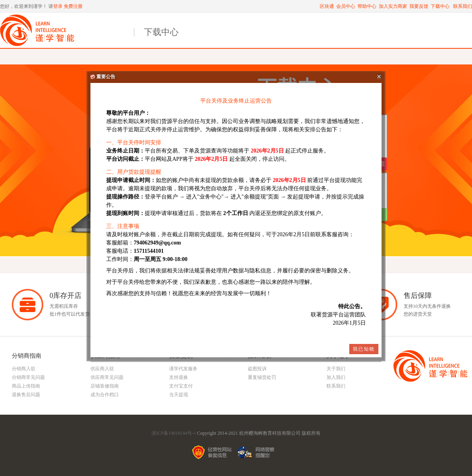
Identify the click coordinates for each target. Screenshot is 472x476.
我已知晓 (364, 349)
